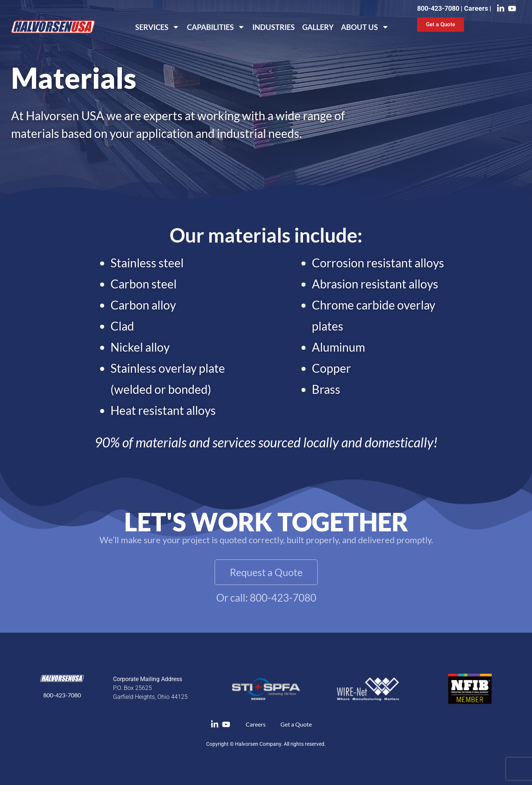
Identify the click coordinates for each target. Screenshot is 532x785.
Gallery (318, 27)
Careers (477, 8)
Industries (274, 27)
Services (157, 27)
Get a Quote (296, 724)
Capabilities (216, 27)
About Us (365, 27)
